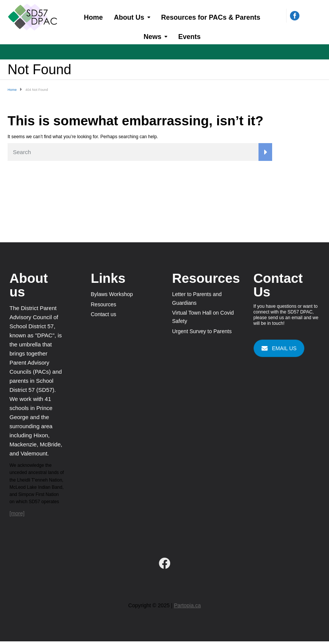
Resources (104, 304)
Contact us (104, 314)
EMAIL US (279, 348)
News (153, 37)
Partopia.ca (187, 605)
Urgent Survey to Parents (202, 331)
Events (189, 37)
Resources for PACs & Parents (211, 17)
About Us (129, 17)
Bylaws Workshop (112, 294)
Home (93, 17)
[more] (17, 513)
